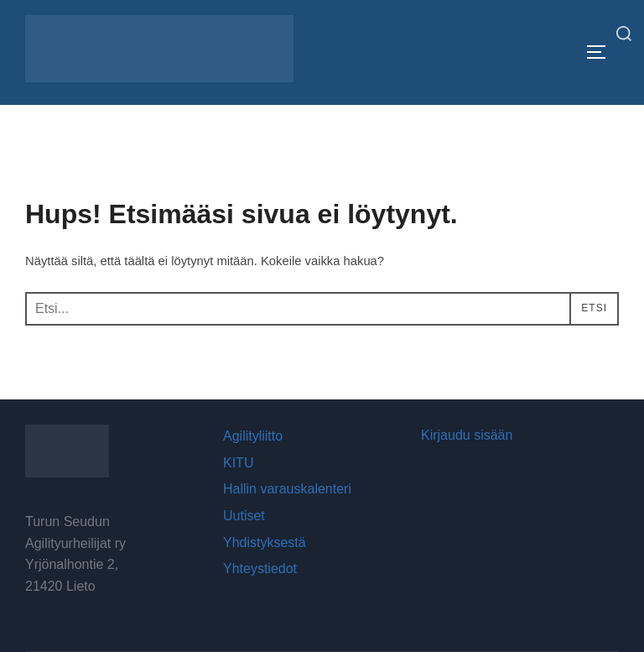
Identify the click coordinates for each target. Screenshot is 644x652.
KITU (238, 463)
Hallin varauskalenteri (287, 490)
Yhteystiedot (260, 569)
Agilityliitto (253, 436)
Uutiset (244, 516)
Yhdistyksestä (265, 542)
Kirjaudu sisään (467, 435)
